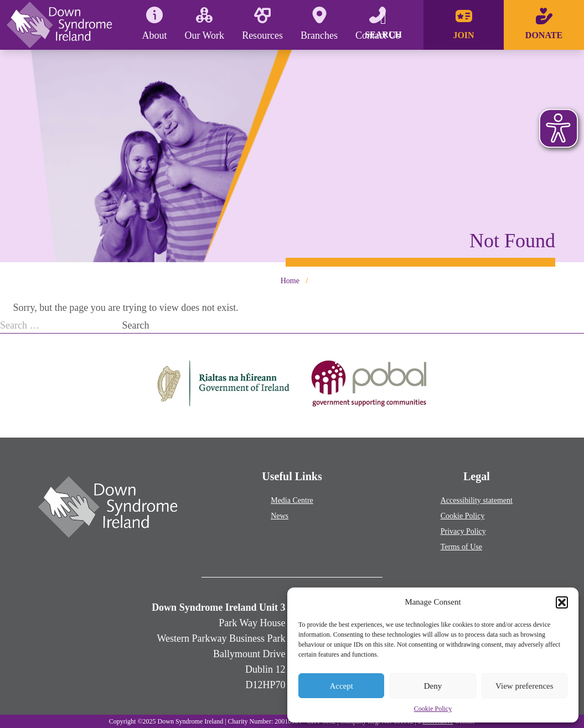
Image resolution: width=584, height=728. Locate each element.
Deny (433, 686)
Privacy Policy (463, 531)
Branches (319, 24)
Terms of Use (461, 547)
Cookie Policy (433, 709)
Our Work (204, 24)
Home (290, 281)
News (280, 516)
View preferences (524, 686)
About (154, 24)
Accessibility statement (477, 500)
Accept (341, 686)
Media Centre (292, 500)
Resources (262, 24)
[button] (562, 602)
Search (136, 325)
